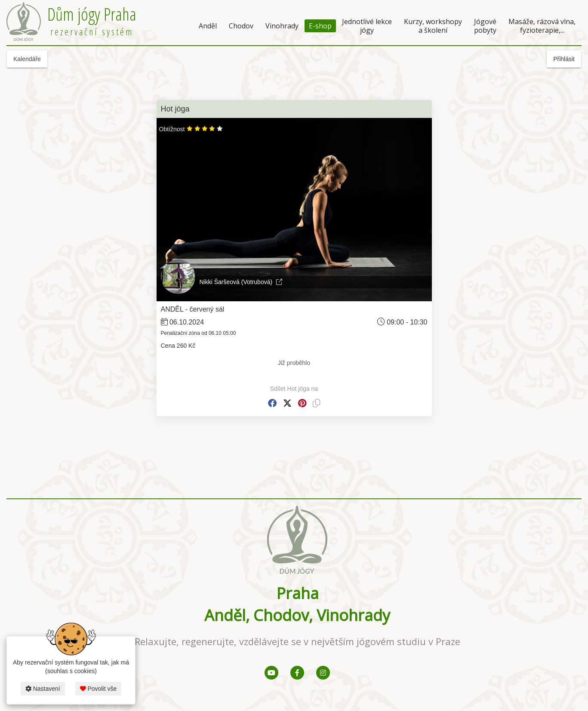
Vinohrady (282, 26)
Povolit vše (99, 689)
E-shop (320, 26)
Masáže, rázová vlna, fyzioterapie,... (542, 26)
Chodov (241, 26)
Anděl (208, 26)
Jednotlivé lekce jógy (367, 26)
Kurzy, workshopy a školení (433, 26)
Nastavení (43, 689)
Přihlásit (564, 59)
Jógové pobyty (485, 26)
